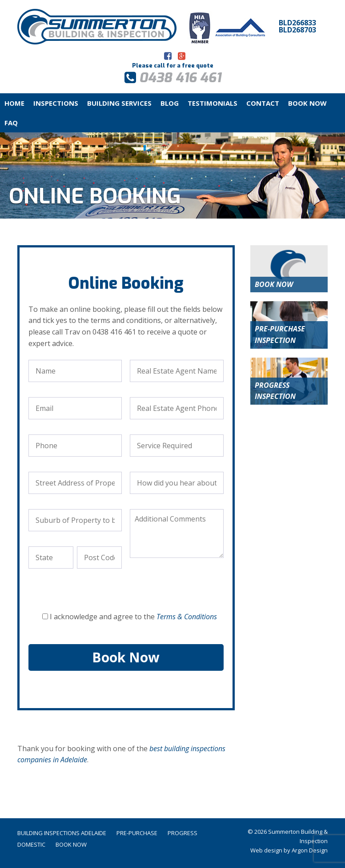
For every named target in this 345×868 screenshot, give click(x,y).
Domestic (31, 844)
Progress (183, 833)
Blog (170, 103)
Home (14, 103)
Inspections (56, 103)
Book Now (307, 103)
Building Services (119, 103)
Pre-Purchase (137, 833)
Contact (263, 103)
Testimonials (213, 103)
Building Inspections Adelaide (62, 833)
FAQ (11, 123)
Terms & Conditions (187, 617)
